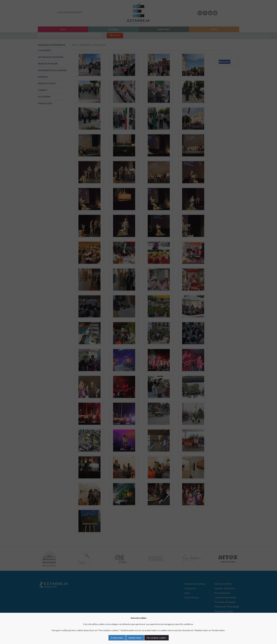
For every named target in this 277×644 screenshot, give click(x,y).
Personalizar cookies (157, 638)
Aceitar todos (117, 638)
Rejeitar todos (135, 638)
